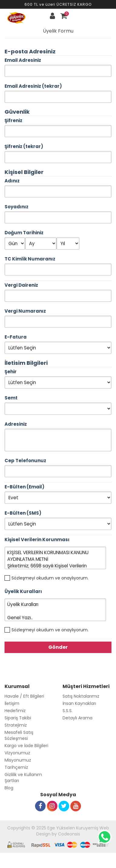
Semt (11, 398)
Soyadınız (16, 207)
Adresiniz (16, 424)
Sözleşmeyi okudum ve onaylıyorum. (50, 578)
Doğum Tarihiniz (24, 233)
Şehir (11, 372)
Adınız (12, 181)
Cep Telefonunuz (25, 461)
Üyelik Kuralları (23, 591)
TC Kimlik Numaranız (30, 259)
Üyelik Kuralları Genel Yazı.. (55, 610)
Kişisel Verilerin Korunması (37, 540)
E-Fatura (16, 337)
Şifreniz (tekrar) (24, 146)
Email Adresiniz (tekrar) (33, 86)
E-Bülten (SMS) (23, 513)
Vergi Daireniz (21, 285)
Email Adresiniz (23, 60)
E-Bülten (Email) (24, 487)
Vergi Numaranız (25, 311)
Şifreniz (13, 120)
